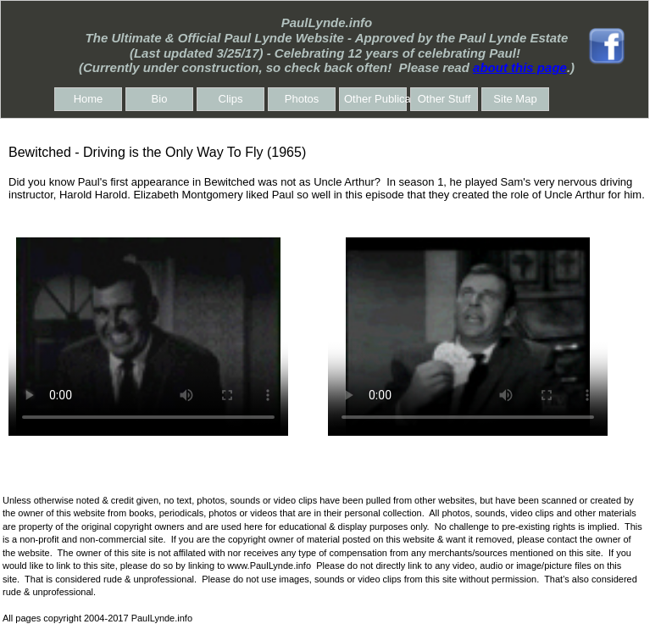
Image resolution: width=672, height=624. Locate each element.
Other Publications (375, 99)
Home (89, 99)
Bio (160, 99)
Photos (302, 99)
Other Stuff (444, 99)
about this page (520, 67)
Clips (231, 99)
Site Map (515, 99)
